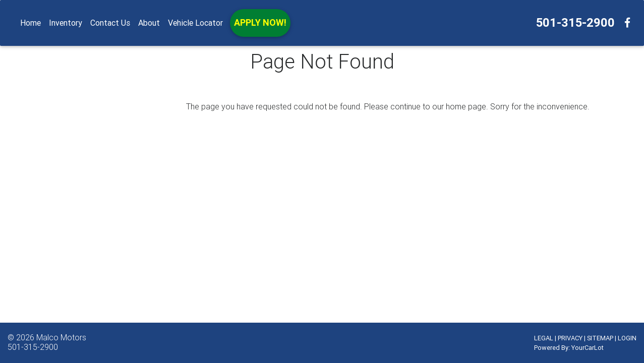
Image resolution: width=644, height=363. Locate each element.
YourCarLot (588, 348)
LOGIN (627, 338)
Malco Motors (61, 337)
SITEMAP (600, 338)
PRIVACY (570, 338)
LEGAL (544, 338)
